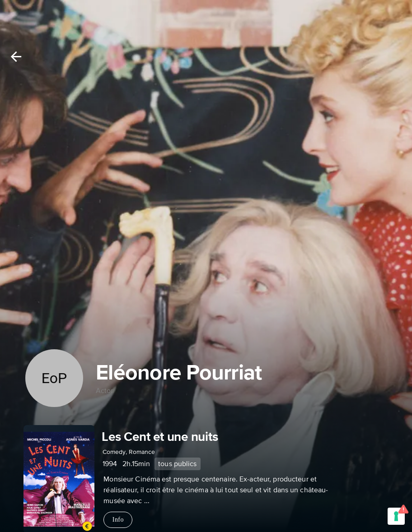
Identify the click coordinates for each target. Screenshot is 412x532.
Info (118, 520)
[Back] (16, 57)
